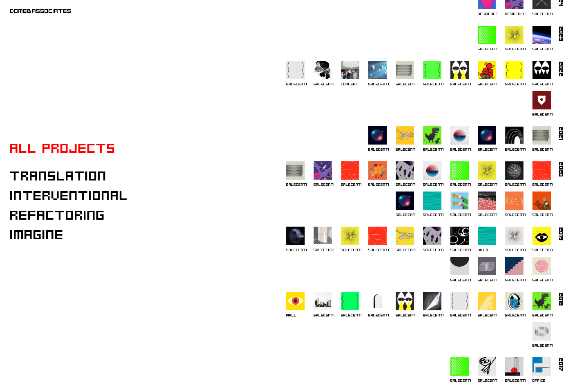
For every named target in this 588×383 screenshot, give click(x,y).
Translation (59, 175)
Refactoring (58, 215)
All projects (63, 148)
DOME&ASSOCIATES (41, 11)
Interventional (69, 195)
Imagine (37, 234)
